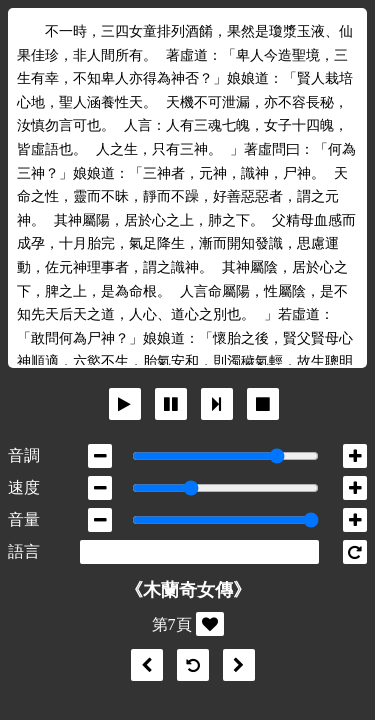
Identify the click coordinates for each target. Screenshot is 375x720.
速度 (24, 487)
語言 (24, 551)
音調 (24, 455)
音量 (24, 519)
